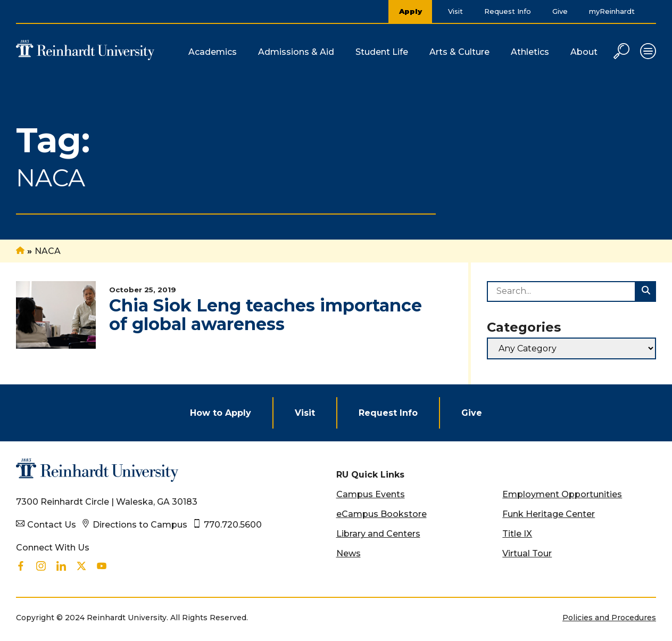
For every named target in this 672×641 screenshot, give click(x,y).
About (584, 52)
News (349, 553)
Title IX (517, 534)
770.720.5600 (233, 525)
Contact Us (52, 525)
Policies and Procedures (609, 618)
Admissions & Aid (296, 52)
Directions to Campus (140, 525)
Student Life (382, 52)
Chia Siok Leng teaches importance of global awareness (266, 315)
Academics (213, 52)
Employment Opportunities (562, 494)
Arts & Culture (459, 52)
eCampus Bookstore (381, 514)
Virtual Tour (527, 553)
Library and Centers (378, 534)
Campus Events (371, 494)
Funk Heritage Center (549, 514)
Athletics (530, 52)
